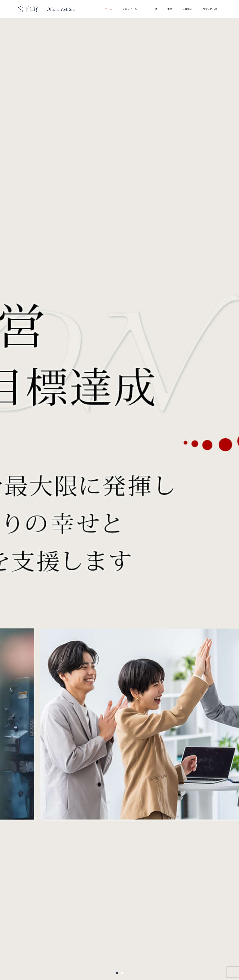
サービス (152, 9)
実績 (170, 9)
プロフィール (130, 9)
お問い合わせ (210, 9)
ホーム (109, 9)
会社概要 (187, 9)
